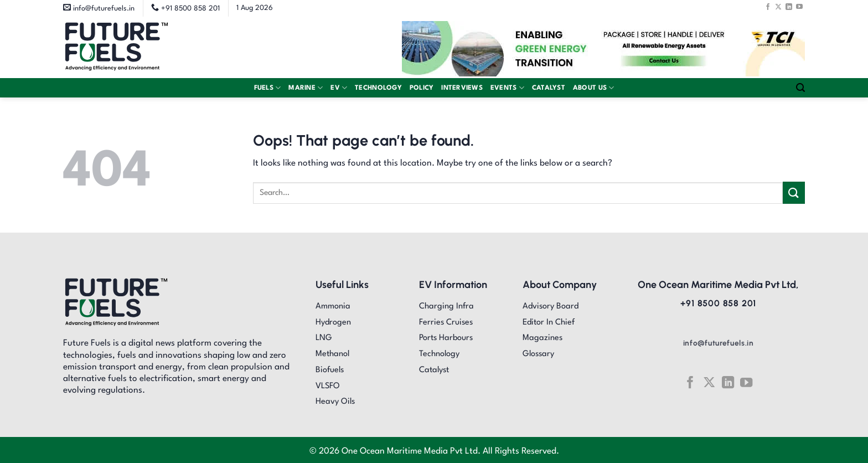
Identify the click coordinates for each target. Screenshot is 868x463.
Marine (306, 88)
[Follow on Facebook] (768, 7)
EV (339, 88)
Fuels (268, 88)
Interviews (462, 88)
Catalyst (549, 88)
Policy (422, 88)
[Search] (800, 88)
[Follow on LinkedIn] (789, 7)
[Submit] (794, 192)
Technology (378, 88)
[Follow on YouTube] (799, 7)
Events (507, 88)
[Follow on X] (778, 7)
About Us (594, 88)
